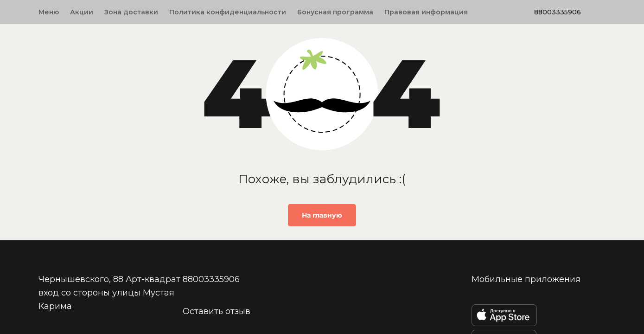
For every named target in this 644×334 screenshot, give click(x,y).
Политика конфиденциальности (228, 12)
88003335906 (558, 12)
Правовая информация (426, 12)
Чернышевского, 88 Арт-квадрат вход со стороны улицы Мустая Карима (109, 292)
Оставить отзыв (217, 311)
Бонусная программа (335, 12)
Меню (49, 12)
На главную (322, 215)
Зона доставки (131, 12)
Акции (82, 12)
